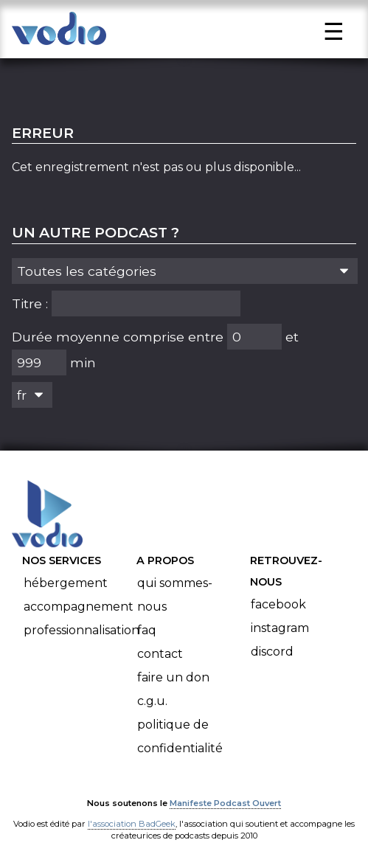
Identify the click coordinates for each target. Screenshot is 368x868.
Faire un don (173, 677)
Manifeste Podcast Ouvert (225, 803)
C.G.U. (152, 701)
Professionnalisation (81, 630)
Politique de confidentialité (180, 736)
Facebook (278, 604)
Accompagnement (79, 607)
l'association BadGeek (132, 824)
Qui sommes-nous (175, 595)
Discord (272, 652)
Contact (160, 654)
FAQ (147, 630)
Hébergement (66, 583)
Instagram (280, 628)
